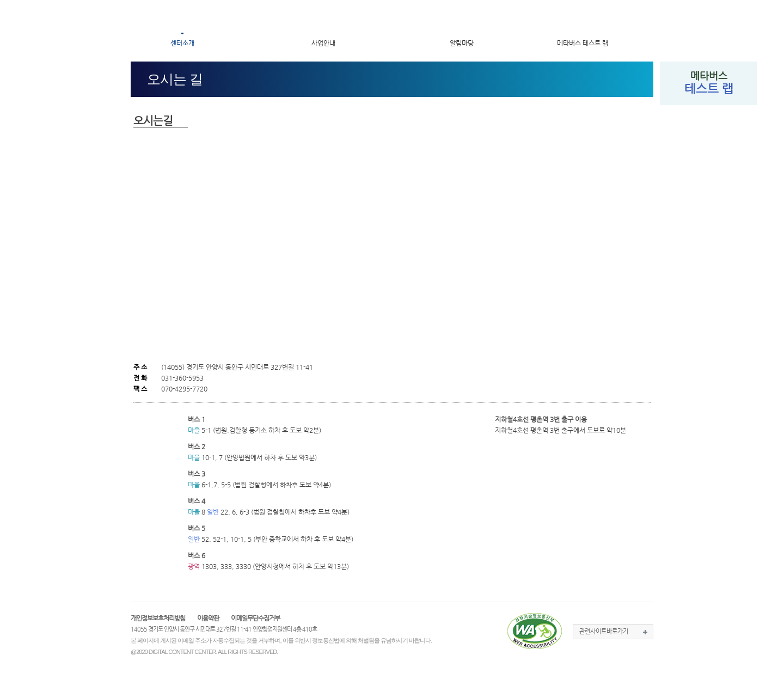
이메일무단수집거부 (255, 618)
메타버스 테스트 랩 (583, 43)
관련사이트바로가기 (604, 631)
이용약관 (208, 618)
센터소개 (182, 43)
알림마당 (462, 43)
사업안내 (323, 43)
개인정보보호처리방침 (158, 618)
